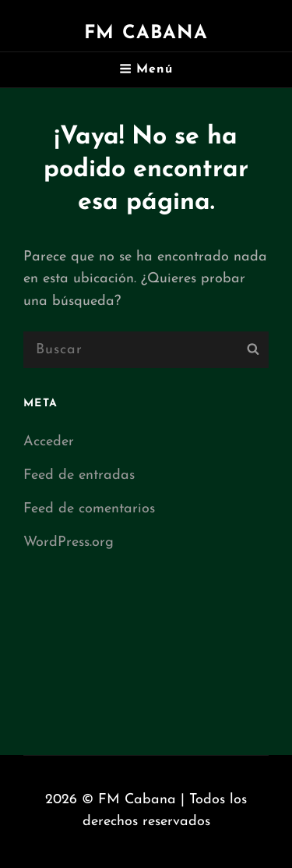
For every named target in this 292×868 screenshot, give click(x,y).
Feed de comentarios (89, 509)
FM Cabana (146, 34)
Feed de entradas (79, 475)
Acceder (49, 442)
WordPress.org (69, 542)
